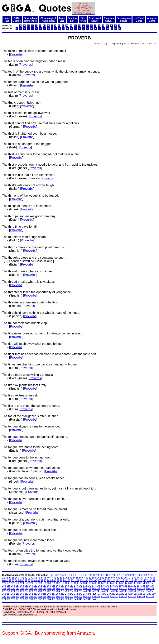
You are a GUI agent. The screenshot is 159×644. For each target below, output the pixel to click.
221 (152, 588)
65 (109, 578)
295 (26, 597)
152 (148, 583)
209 (98, 588)
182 (130, 586)
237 (71, 591)
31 (155, 575)
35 (13, 578)
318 (130, 597)
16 (107, 575)
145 (116, 583)
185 (143, 586)
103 (82, 580)
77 (148, 578)
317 (125, 597)
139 (89, 583)
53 (71, 578)
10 (88, 575)
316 (121, 597)
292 (13, 597)
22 (126, 575)
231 (44, 591)
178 (112, 586)
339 (71, 599)
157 (17, 586)
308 (85, 597)
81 (7, 580)
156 (13, 586)
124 (22, 583)
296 (31, 597)
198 (49, 588)
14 (101, 575)
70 (125, 578)
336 (58, 599)
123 (17, 583)
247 (116, 591)
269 (62, 594)
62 (100, 578)
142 (103, 583)
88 (29, 580)
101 (73, 580)
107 (100, 580)
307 (80, 597)
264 (40, 594)
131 (53, 583)
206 (85, 588)
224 (13, 591)
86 (23, 580)
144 (112, 583)
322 (148, 597)
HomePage (7, 20)
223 (8, 591)
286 (140, 594)
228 (31, 591)
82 (10, 580)
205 (80, 588)
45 (45, 578)
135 (71, 583)
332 (40, 599)
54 (74, 578)
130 (49, 583)
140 (94, 583)
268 (58, 594)
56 (80, 578)
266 (49, 594)
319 (134, 597)
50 (61, 578)
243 (98, 591)
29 (149, 575)
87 (26, 580)
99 (64, 580)
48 (55, 578)
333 (44, 599)
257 (8, 594)
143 (107, 583)
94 (48, 580)
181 (125, 586)
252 (139, 591)
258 (13, 594)
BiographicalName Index (31, 20)
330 (31, 599)
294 (22, 597)
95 (52, 580)
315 (116, 597)
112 (122, 580)
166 (58, 586)
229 (36, 591)
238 (76, 591)
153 (152, 583)
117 (144, 580)
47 (52, 578)
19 (117, 575)
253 (143, 591)
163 (44, 586)
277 (100, 594)
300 (49, 597)
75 (141, 578)
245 (107, 591)
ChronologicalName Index (48, 20)
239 (80, 591)
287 (145, 594)
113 (127, 580)
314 (112, 597)
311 (98, 597)
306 (76, 597)
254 (148, 591)
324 (4, 599)
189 (8, 588)
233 (53, 591)
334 (49, 599)
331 (36, 599)
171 (80, 586)
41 (32, 578)
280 (113, 594)
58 (87, 578)
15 (104, 575)
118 (149, 580)
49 (58, 578)
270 (67, 594)
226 (22, 591)
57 (84, 578)
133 (62, 583)
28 (145, 575)
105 (91, 580)
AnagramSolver (109, 20)
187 (152, 586)
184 (139, 586)
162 (40, 586)
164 (49, 586)
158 (22, 586)
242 (94, 591)
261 (26, 594)
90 (35, 580)
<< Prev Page (101, 44)
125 (26, 583)
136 (76, 583)
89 (32, 580)
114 (131, 580)
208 (94, 588)
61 (96, 578)
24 (133, 575)
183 (134, 586)
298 (40, 597)
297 (36, 597)
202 (67, 588)
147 (125, 583)
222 (4, 591)
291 (8, 597)
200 (58, 588)
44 (42, 578)
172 (85, 586)
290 (4, 597)
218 (139, 588)
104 (86, 580)
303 (62, 597)
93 (45, 580)
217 (134, 588)
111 (118, 580)
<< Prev (55, 575)
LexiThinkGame (139, 20)
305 (71, 597)
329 (26, 599)
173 (89, 586)
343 (89, 599)
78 (151, 578)
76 (145, 578)
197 (44, 588)
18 (113, 575)
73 (135, 578)
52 (67, 578)
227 (26, 591)
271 (71, 594)
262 (31, 594)
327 (17, 599)
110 (113, 580)
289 (154, 594)
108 (104, 580)
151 (143, 583)
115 (136, 580)
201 (62, 588)
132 (58, 583)
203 (71, 588)
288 (149, 594)
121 (8, 583)
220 (148, 588)
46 (48, 578)
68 (119, 578)
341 (80, 599)
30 (152, 575)
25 (136, 575)
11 (91, 575)
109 (108, 580)
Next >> (64, 575)
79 (154, 578)
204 (76, 588)
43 (39, 578)
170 (76, 586)
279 (109, 594)
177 (107, 586)
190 (13, 588)
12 (94, 575)
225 (17, 591)
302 (58, 597)
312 (103, 597)
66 (112, 578)
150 (139, 583)
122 (13, 583)
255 (152, 591)
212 (112, 588)
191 (17, 588)
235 (62, 591)
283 (127, 594)
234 (58, 591)
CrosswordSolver (95, 20)
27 (142, 575)
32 (3, 578)
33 (7, 578)
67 (116, 578)
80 (3, 580)
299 (44, 597)
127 (36, 583)
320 (139, 597)
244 (103, 591)
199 (53, 588)
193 (26, 588)
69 (122, 578)
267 (53, 594)
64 (106, 578)
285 (136, 594)
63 (103, 578)
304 (67, 597)
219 (143, 588)
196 (40, 588)
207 (89, 588)
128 (40, 583)
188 (4, 588)
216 (130, 588)
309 (89, 597)
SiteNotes (83, 20)
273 (80, 594)
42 (35, 578)
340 (76, 599)
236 (67, 591)
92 (42, 580)
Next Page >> (149, 44)
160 (31, 586)
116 (140, 580)
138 (85, 583)
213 (116, 588)
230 (40, 591)
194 (31, 588)
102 (77, 580)
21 (123, 575)
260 (22, 594)
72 (132, 578)
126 (31, 583)
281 (118, 594)
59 (90, 578)
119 (153, 580)
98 (61, 580)
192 (22, 588)
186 (148, 586)
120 (4, 583)
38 (23, 578)
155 (8, 586)
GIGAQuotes (17, 20)
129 (44, 583)
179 (116, 586)
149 (134, 583)
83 (13, 580)
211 (107, 588)
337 (62, 599)
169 (71, 586)
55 (77, 578)
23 (130, 575)
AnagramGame (152, 20)
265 (44, 594)
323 (152, 597)
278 (104, 594)
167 (62, 586)
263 (36, 594)
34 (10, 578)
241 (89, 591)
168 (67, 586)
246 (112, 591)
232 (49, 591)
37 (19, 578)
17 (110, 575)
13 (97, 575)
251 (134, 591)
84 (16, 580)
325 (8, 599)
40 (29, 578)
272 (76, 594)
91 (39, 580)
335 (53, 599)
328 (22, 599)
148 (130, 583)
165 (53, 586)
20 (120, 575)
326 (13, 599)
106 (95, 580)
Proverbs (16, 54)
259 (17, 594)
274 (85, 594)
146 (121, 583)
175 (98, 586)
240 (85, 591)
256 (4, 594)
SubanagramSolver (124, 20)
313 (107, 597)
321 (143, 597)
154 (4, 586)
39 (26, 578)
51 (64, 578)
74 (138, 578)
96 (55, 580)
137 (80, 583)
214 (121, 588)
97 (58, 580)
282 (122, 594)
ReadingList (72, 20)
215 (125, 588)
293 (17, 597)
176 (103, 586)
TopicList (62, 20)
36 (16, 578)
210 (103, 588)
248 (121, 591)
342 (85, 599)
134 (67, 583)
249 (125, 591)
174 (94, 586)
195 (36, 588)
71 (128, 578)
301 (53, 597)
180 (121, 586)
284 (131, 594)
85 (19, 580)
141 (98, 583)
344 (94, 599)
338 (67, 599)
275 (89, 594)
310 (94, 597)
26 (139, 575)
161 (36, 586)
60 (93, 578)
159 (26, 586)
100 (68, 580)
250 (130, 591)
